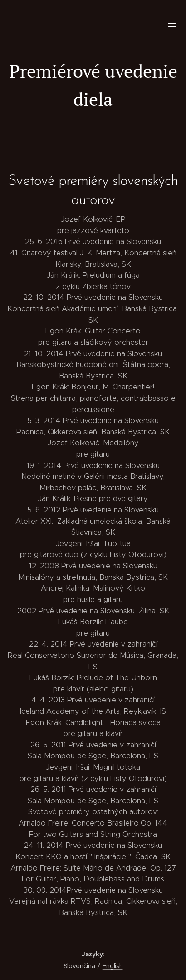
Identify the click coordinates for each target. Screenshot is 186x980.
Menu (172, 23)
